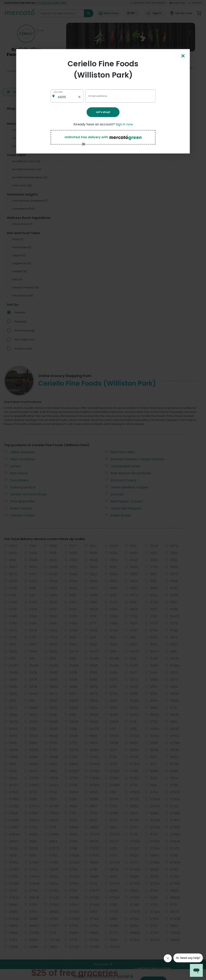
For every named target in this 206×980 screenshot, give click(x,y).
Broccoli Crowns (121, 318)
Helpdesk (130, 880)
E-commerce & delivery (109, 866)
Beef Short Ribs (120, 290)
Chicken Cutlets (20, 353)
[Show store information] (26, 34)
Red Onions (16, 311)
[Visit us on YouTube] (196, 861)
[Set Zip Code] (181, 13)
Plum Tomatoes (20, 297)
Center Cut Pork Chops (25, 332)
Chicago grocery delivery (71, 906)
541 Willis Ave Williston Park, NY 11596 (26, 71)
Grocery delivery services (109, 880)
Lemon (12, 304)
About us (106, 893)
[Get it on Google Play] (186, 872)
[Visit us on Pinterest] (176, 861)
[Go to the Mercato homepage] (20, 13)
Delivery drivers (109, 873)
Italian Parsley (18, 346)
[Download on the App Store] (163, 872)
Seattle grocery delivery (70, 956)
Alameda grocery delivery (71, 866)
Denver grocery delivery (70, 911)
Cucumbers (16, 318)
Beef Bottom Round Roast (128, 311)
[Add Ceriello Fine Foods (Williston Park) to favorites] (40, 31)
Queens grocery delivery (71, 934)
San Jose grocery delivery (71, 951)
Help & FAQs (177, 3)
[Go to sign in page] (155, 13)
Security (129, 903)
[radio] (29, 132)
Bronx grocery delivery (69, 883)
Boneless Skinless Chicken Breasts (134, 297)
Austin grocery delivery (70, 872)
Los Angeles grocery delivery (73, 917)
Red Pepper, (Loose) (124, 339)
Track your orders (134, 875)
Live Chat (196, 3)
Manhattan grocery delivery (73, 922)
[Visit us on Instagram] (186, 861)
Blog (127, 897)
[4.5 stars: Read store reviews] (26, 64)
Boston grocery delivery (70, 877)
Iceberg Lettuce (20, 325)
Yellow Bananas (19, 290)
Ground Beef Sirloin (123, 304)
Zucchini (114, 332)
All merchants (108, 859)
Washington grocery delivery (73, 962)
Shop (13, 92)
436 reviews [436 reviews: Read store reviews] (26, 68)
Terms (128, 891)
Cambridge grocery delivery (73, 900)
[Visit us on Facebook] (157, 861)
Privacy (129, 886)
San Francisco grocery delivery (74, 945)
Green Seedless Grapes (126, 325)
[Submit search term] (89, 13)
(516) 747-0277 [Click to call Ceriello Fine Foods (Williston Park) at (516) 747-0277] (26, 74)
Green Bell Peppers (123, 346)
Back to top (103, 802)
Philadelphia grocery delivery (73, 928)
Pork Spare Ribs (19, 339)
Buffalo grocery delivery (70, 894)
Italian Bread (118, 353)
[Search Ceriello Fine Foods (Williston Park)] (65, 13)
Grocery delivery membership (134, 867)
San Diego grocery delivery (72, 939)
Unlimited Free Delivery (35, 3)
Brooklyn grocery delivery (71, 889)
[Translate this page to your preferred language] (132, 13)
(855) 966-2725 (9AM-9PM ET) (148, 3)
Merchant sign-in (110, 887)
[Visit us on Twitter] (167, 861)
